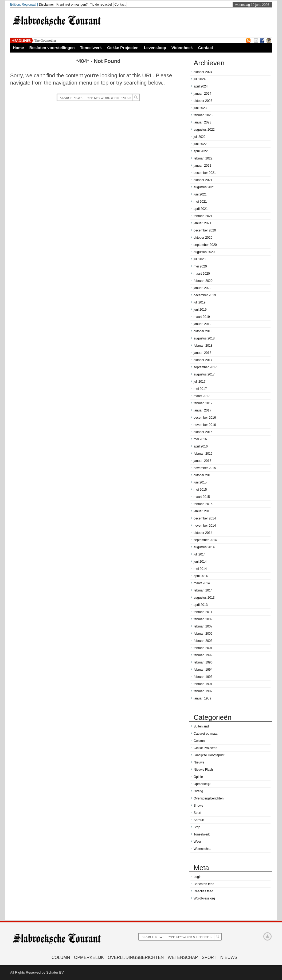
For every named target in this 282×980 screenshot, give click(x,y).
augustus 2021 (204, 187)
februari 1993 (203, 677)
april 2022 (201, 151)
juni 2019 (200, 310)
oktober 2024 (203, 72)
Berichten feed (204, 884)
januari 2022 (202, 166)
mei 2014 (200, 569)
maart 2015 (202, 497)
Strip (197, 827)
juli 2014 (200, 554)
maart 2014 (202, 583)
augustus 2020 (204, 252)
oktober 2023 (203, 101)
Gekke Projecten (123, 48)
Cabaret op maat (205, 734)
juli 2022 (200, 137)
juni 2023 (200, 108)
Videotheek (182, 48)
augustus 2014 (204, 547)
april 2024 (201, 86)
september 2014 (205, 540)
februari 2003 (203, 641)
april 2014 (201, 576)
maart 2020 (202, 274)
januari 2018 (202, 353)
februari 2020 (203, 281)
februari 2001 (203, 648)
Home (18, 48)
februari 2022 (203, 158)
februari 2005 (203, 634)
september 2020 (205, 245)
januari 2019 (202, 324)
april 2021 (201, 209)
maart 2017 (202, 396)
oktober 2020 (203, 238)
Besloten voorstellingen (52, 48)
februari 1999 (203, 655)
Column (199, 741)
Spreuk (199, 820)
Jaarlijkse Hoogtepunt (209, 755)
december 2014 (205, 518)
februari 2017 (203, 403)
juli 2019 (200, 302)
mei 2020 (200, 266)
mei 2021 (200, 202)
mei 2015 (200, 490)
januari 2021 (202, 223)
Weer (197, 842)
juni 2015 (200, 482)
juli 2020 (200, 259)
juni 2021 (200, 194)
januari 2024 (202, 94)
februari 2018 (203, 346)
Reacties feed (203, 891)
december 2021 (205, 173)
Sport (197, 813)
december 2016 (205, 418)
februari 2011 (203, 612)
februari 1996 (203, 662)
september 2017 (205, 367)
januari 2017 (202, 410)
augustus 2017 (204, 374)
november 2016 (205, 425)
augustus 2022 (204, 130)
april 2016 (201, 446)
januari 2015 (202, 511)
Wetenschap (203, 849)
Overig (198, 791)
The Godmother (45, 40)
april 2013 (201, 605)
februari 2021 (203, 216)
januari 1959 (202, 698)
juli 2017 (200, 382)
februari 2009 (203, 619)
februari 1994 (203, 670)
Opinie (198, 777)
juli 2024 (200, 79)
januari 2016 (202, 461)
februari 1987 (203, 691)
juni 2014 (200, 562)
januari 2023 (202, 122)
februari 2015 (203, 504)
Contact (120, 5)
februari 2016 (203, 454)
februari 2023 (203, 115)
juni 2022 (200, 144)
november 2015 (205, 468)
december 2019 (205, 295)
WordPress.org (204, 898)
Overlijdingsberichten (209, 798)
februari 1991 (203, 684)
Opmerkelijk (202, 784)
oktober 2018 (203, 331)
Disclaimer (46, 5)
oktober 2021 (203, 180)
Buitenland (201, 726)
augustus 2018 (204, 338)
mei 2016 (200, 439)
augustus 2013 (204, 598)
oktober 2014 (203, 533)
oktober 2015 (203, 475)
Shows (198, 806)
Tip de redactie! (101, 5)
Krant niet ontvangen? (72, 5)
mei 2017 (200, 389)
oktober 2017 (203, 360)
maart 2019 (202, 317)
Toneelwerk (91, 48)
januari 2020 (202, 288)
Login (197, 877)
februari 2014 (203, 590)
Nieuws (199, 762)
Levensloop (155, 48)
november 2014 (205, 526)
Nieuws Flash (203, 770)
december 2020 (205, 230)
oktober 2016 (203, 432)
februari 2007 (203, 626)
